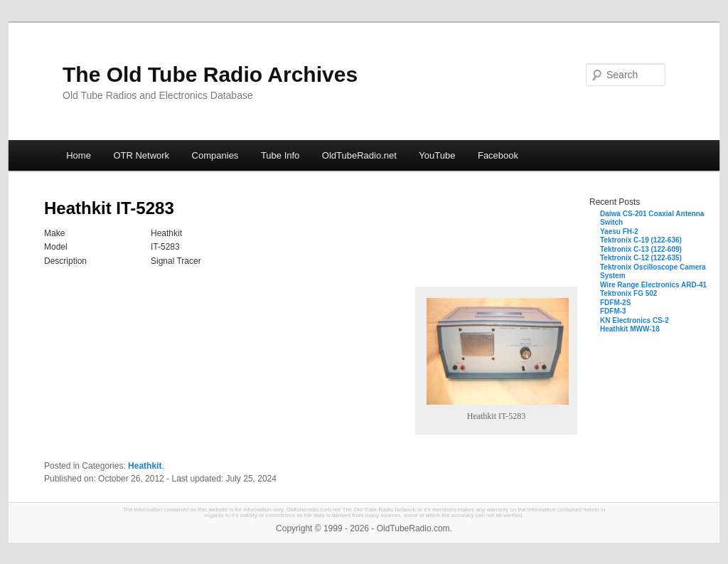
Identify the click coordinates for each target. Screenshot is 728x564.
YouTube (437, 155)
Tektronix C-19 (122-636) (641, 240)
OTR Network (141, 155)
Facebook (498, 155)
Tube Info (280, 155)
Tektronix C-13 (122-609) (641, 249)
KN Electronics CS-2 (635, 320)
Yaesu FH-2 (619, 232)
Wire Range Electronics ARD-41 (653, 285)
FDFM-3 (613, 311)
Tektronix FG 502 (628, 293)
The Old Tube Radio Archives (210, 74)
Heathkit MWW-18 (630, 329)
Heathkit (145, 466)
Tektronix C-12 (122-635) (641, 258)
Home (79, 155)
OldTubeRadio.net (359, 155)
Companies (215, 155)
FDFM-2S (615, 303)
